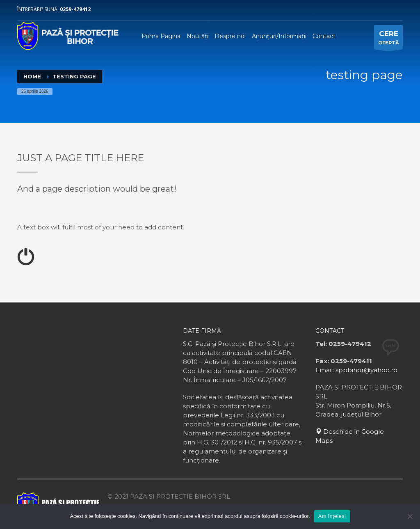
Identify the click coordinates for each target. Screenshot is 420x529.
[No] (410, 516)
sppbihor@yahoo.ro (366, 370)
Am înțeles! (332, 516)
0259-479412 (75, 9)
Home (32, 76)
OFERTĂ (388, 39)
